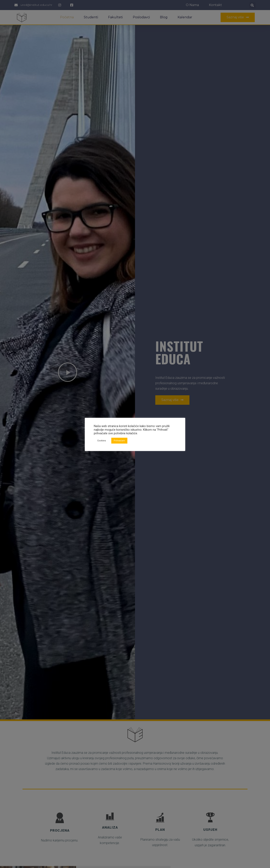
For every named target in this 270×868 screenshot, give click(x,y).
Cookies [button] (102, 441)
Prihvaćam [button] (119, 441)
